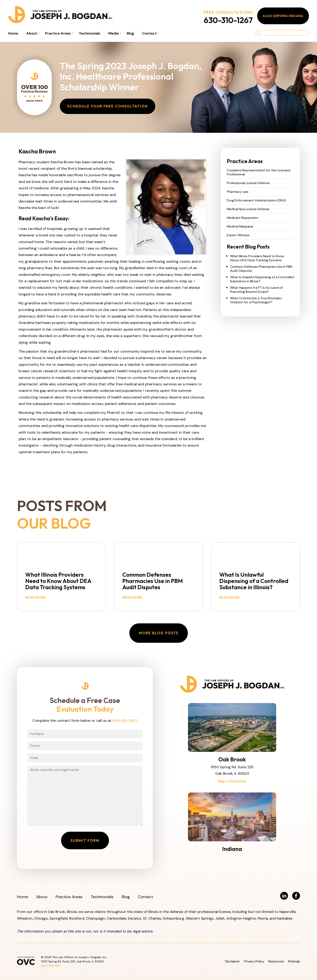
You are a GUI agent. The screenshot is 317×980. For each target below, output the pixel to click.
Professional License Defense (248, 183)
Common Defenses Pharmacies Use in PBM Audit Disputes (261, 269)
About (32, 33)
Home (13, 33)
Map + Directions (232, 781)
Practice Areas (58, 33)
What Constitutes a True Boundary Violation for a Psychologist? (256, 300)
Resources (276, 961)
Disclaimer (232, 961)
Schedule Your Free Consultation (108, 106)
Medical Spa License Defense (248, 209)
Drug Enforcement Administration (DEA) (256, 200)
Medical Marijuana (240, 227)
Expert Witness (238, 235)
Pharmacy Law (238, 192)
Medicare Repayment (243, 218)
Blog (130, 33)
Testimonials (90, 33)
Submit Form (85, 840)
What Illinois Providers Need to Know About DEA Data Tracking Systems (257, 258)
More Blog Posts (159, 633)
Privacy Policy (254, 961)
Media (114, 33)
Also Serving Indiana (283, 16)
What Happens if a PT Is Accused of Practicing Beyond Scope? (256, 290)
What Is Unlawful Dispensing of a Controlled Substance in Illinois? (262, 279)
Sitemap (294, 961)
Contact (149, 33)
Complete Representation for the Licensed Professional (258, 172)
